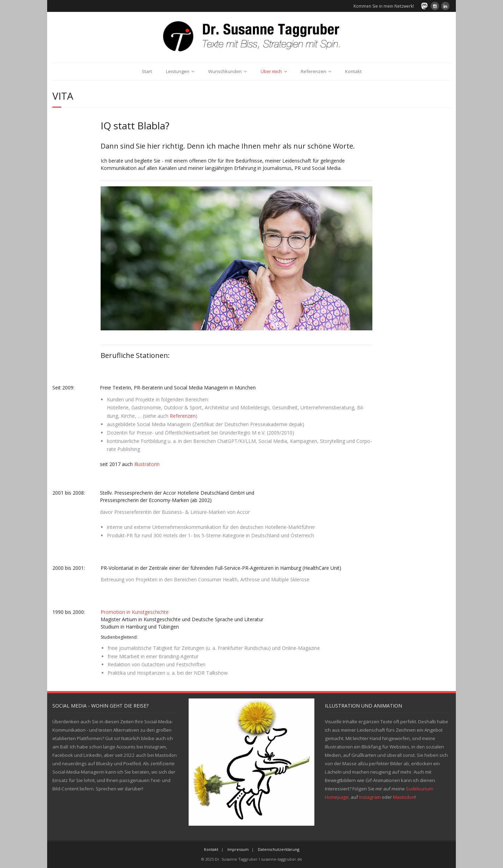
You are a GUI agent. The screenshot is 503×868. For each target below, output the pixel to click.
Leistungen (178, 71)
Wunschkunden (225, 71)
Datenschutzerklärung (279, 849)
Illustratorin (147, 464)
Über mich (271, 71)
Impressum (238, 849)
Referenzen (314, 71)
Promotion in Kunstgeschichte (135, 612)
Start (147, 71)
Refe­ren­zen (183, 416)
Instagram (370, 797)
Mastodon (404, 797)
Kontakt (353, 71)
